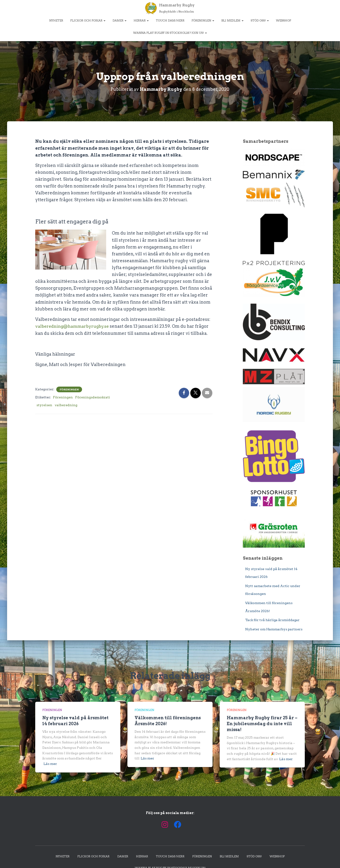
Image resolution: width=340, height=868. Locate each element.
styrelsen (44, 405)
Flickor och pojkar (88, 20)
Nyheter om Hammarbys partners (274, 629)
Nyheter (56, 20)
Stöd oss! (260, 20)
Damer (120, 20)
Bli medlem (232, 20)
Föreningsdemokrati (93, 397)
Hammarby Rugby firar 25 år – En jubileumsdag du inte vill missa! (262, 723)
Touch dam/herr (170, 20)
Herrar (141, 20)
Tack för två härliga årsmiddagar (272, 620)
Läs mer (50, 763)
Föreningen (203, 20)
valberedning (66, 405)
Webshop (283, 20)
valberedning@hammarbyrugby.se (73, 326)
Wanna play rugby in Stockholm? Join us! (170, 33)
